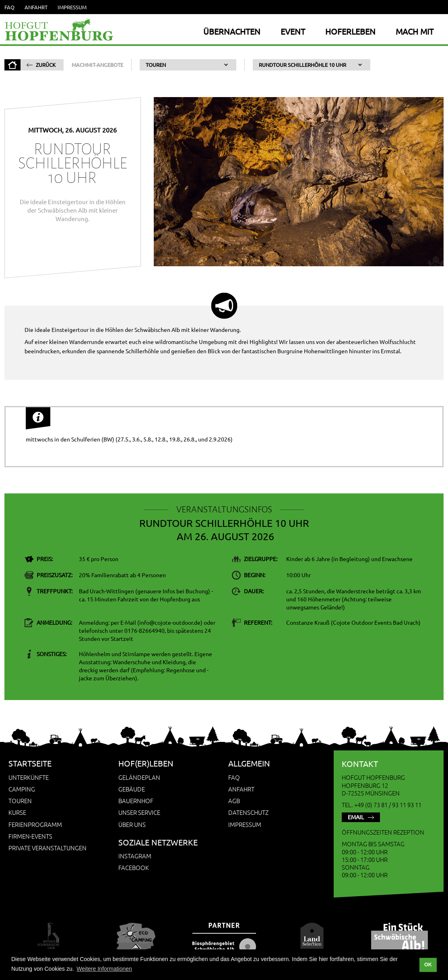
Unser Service (139, 812)
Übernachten (232, 31)
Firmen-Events (30, 836)
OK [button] (428, 965)
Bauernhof (136, 801)
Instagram (135, 856)
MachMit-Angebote (97, 65)
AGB (234, 801)
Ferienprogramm (35, 824)
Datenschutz (248, 812)
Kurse (17, 812)
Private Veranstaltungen (47, 848)
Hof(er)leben (146, 763)
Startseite (30, 763)
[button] (188, 65)
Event (293, 31)
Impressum (72, 7)
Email (356, 817)
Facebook (134, 867)
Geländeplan (139, 777)
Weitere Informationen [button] (104, 969)
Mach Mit (415, 31)
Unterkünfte (29, 777)
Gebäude (132, 789)
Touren (20, 801)
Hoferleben (350, 31)
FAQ (9, 7)
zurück (46, 65)
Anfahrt (36, 7)
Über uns (132, 824)
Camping (22, 789)
